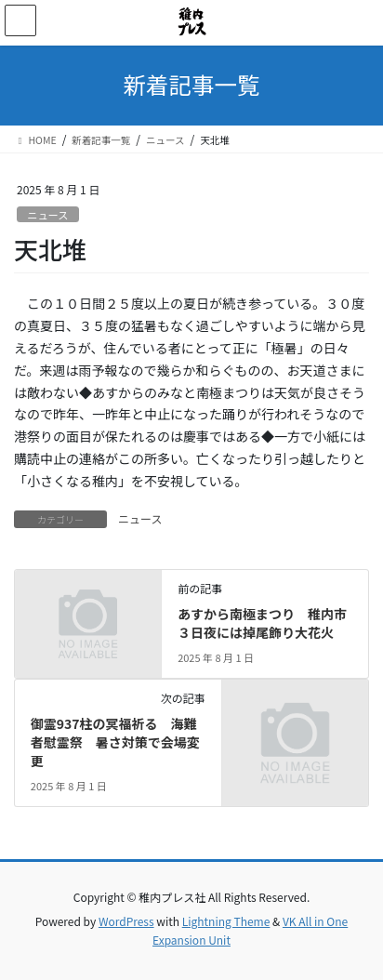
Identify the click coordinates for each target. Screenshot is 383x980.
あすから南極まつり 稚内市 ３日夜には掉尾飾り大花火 (269, 623)
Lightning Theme (226, 921)
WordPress (126, 921)
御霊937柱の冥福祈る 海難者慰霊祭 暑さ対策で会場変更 (115, 742)
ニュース (47, 215)
